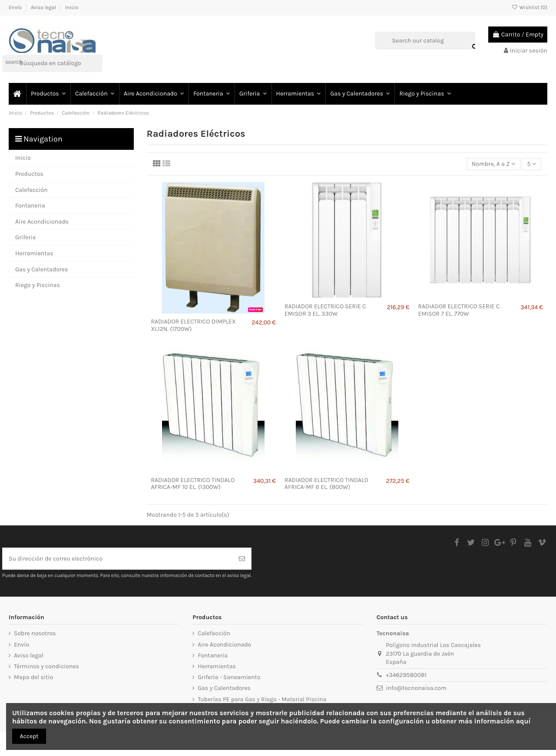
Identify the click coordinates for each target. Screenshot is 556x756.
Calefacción (214, 633)
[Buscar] (52, 63)
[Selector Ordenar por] (494, 164)
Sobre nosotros (35, 633)
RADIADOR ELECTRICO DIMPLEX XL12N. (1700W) (194, 325)
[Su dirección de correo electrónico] (118, 559)
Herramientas (217, 666)
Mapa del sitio (33, 677)
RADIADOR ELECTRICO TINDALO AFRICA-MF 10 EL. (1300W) (193, 484)
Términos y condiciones (46, 666)
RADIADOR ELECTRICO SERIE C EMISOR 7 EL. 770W (459, 310)
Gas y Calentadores (224, 688)
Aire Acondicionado (224, 645)
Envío (16, 7)
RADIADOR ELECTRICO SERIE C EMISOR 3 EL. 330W (325, 310)
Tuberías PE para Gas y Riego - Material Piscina (262, 699)
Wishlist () (530, 7)
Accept (29, 736)
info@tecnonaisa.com (416, 688)
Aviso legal (44, 7)
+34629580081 (406, 675)
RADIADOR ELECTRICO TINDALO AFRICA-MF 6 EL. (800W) (326, 484)
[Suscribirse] (242, 559)
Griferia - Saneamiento (229, 677)
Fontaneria (213, 655)
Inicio (72, 7)
